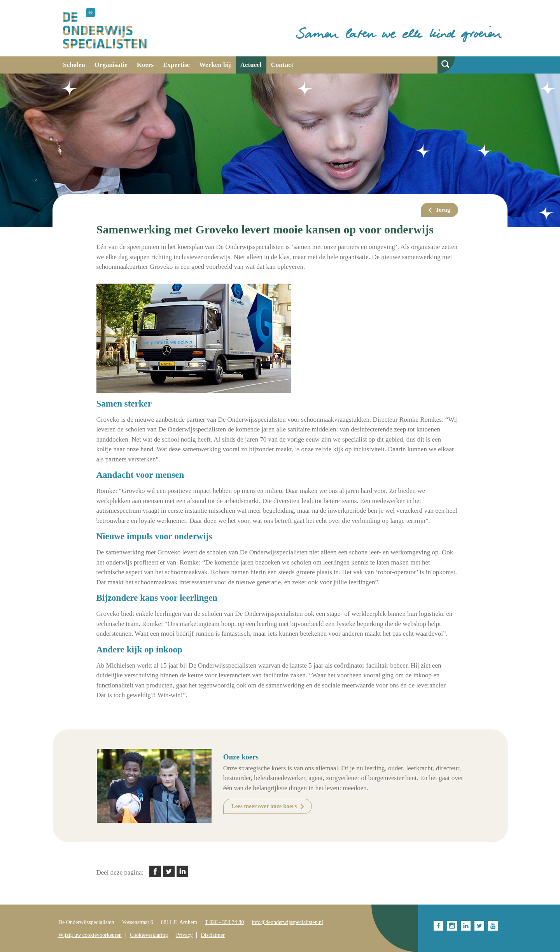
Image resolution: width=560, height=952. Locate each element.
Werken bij (215, 65)
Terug (443, 210)
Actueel (251, 65)
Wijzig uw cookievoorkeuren (90, 935)
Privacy (185, 935)
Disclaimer (213, 935)
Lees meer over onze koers (264, 806)
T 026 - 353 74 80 (224, 922)
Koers (145, 65)
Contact (282, 65)
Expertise (176, 65)
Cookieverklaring (149, 935)
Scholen (74, 65)
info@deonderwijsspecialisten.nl (287, 922)
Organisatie (111, 65)
